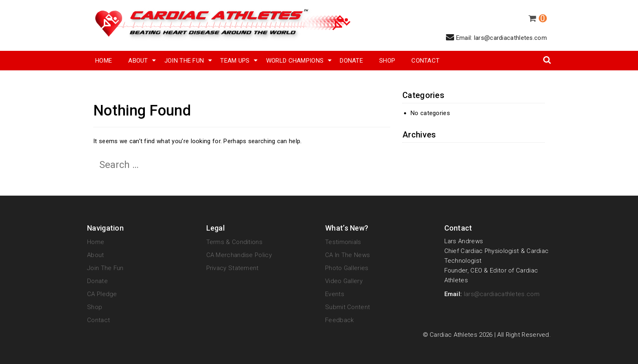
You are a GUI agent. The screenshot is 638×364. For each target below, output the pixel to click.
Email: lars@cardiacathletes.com (496, 37)
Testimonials (343, 242)
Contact (425, 61)
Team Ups (235, 61)
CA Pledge (102, 294)
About (138, 61)
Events (335, 294)
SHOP (387, 61)
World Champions (295, 61)
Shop (95, 307)
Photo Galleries (347, 268)
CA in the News (347, 255)
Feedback (339, 320)
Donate (351, 61)
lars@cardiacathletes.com (502, 294)
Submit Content (347, 307)
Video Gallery (344, 281)
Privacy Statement (233, 268)
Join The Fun (184, 61)
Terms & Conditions (234, 242)
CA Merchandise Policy (239, 255)
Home (104, 61)
